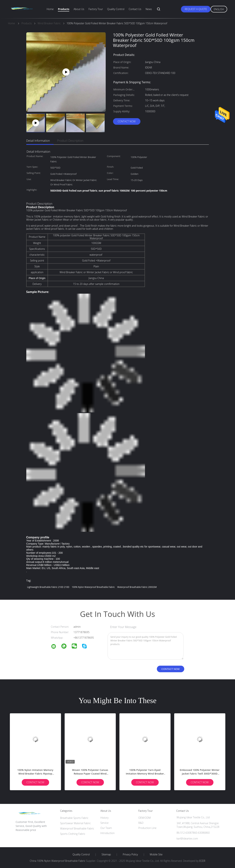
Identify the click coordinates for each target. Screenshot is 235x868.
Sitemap (106, 854)
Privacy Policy (130, 854)
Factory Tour (96, 9)
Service (105, 823)
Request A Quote (196, 9)
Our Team (106, 828)
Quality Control (116, 9)
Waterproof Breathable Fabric (77, 828)
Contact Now (127, 121)
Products (64, 9)
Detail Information (38, 141)
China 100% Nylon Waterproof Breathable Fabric (58, 861)
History (105, 818)
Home (50, 9)
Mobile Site (156, 854)
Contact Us (135, 9)
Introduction (108, 833)
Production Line (147, 828)
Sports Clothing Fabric (73, 834)
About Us (79, 9)
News (149, 9)
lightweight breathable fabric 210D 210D (48, 587)
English (219, 9)
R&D (141, 823)
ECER (202, 861)
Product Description (70, 141)
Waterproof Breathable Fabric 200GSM (137, 587)
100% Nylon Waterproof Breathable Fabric (93, 587)
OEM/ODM (144, 818)
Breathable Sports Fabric (74, 818)
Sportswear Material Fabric (75, 823)
